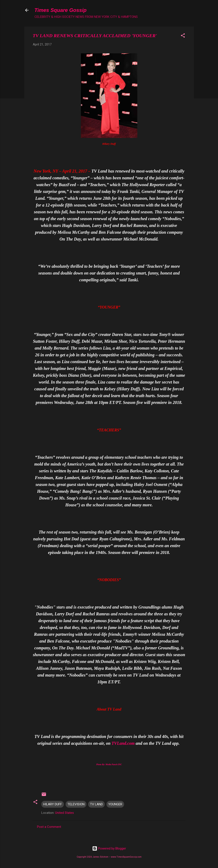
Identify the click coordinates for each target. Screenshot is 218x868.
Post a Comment (49, 827)
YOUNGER (115, 804)
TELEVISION (76, 804)
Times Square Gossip (61, 10)
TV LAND (96, 804)
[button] (183, 36)
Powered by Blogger (109, 848)
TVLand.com (123, 743)
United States (65, 813)
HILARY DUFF (53, 804)
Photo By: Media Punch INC (109, 764)
